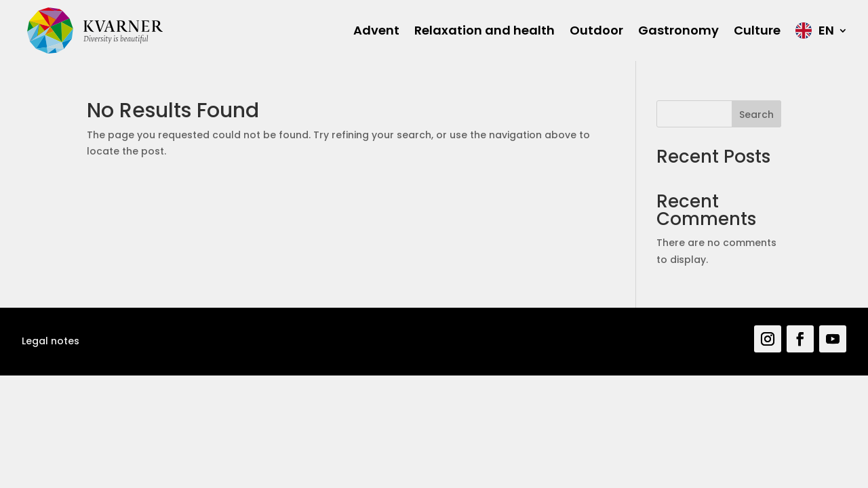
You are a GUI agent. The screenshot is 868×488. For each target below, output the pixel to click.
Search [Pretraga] (756, 115)
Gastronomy (678, 30)
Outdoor (596, 30)
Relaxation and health (485, 30)
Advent (376, 30)
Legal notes (51, 341)
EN (826, 30)
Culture (757, 30)
